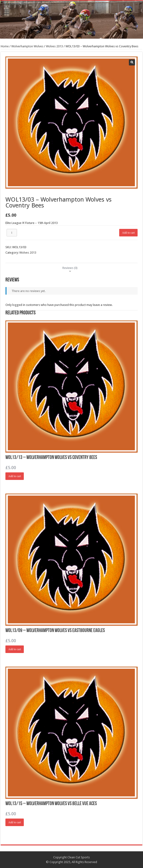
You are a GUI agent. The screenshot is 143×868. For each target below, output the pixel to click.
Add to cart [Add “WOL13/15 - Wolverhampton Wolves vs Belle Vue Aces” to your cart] (15, 822)
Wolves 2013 (54, 46)
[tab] (70, 268)
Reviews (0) (70, 268)
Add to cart (128, 233)
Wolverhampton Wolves (27, 46)
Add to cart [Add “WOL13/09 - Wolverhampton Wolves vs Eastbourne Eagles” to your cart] (15, 649)
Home (5, 46)
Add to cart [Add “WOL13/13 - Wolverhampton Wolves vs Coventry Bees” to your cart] (15, 476)
